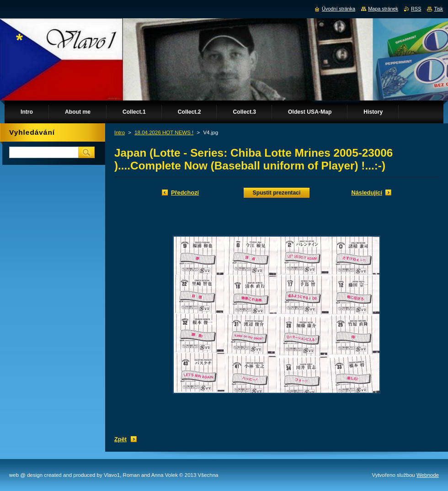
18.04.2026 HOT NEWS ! (164, 132)
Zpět (120, 439)
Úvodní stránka (339, 9)
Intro (120, 132)
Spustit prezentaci (277, 193)
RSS (416, 9)
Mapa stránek (383, 9)
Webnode (428, 475)
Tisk (438, 9)
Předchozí (185, 193)
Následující (367, 193)
